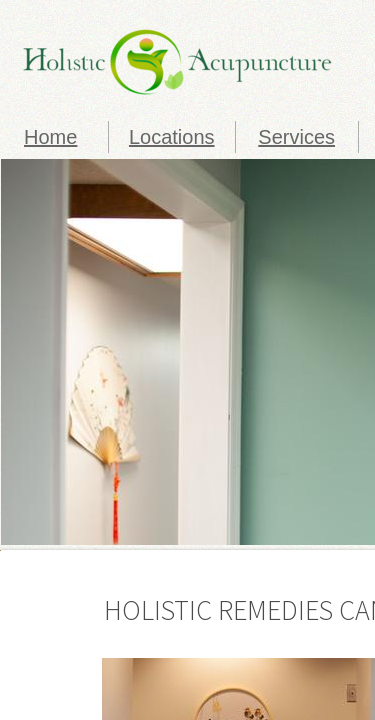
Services (296, 137)
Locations (172, 137)
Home (50, 137)
